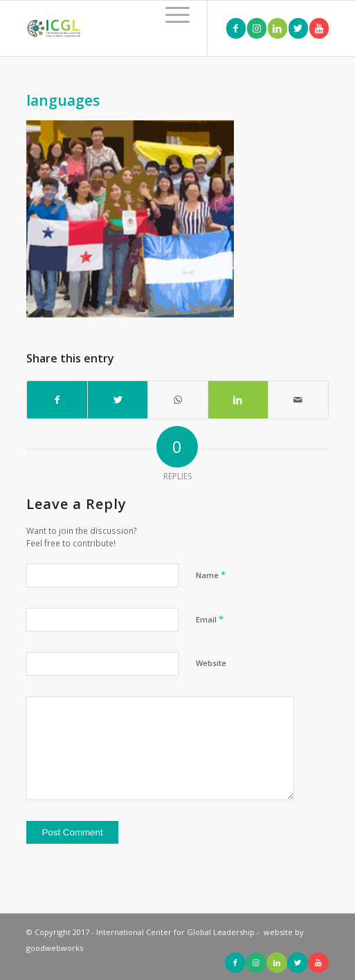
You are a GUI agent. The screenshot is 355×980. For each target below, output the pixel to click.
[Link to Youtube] (319, 28)
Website (211, 663)
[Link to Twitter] (298, 28)
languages (63, 100)
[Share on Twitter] (118, 400)
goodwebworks (55, 948)
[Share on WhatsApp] (178, 400)
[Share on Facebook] (57, 400)
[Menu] (171, 15)
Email (210, 619)
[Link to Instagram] (257, 28)
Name (211, 575)
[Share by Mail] (298, 400)
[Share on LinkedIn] (238, 400)
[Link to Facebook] (236, 28)
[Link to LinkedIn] (277, 28)
